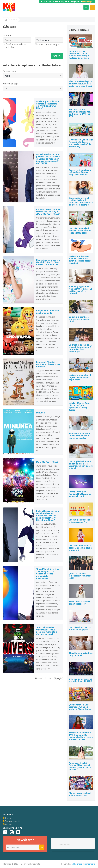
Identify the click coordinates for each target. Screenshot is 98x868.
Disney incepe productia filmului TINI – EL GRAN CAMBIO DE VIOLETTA (48, 262)
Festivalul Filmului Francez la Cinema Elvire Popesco (48, 364)
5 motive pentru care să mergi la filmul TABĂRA (81, 680)
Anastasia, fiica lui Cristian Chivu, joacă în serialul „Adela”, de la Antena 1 (80, 766)
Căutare (14, 20)
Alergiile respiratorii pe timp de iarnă (81, 654)
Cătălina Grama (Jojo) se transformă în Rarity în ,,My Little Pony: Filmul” (48, 212)
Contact (7, 824)
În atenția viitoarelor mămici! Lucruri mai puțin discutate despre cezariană (80, 260)
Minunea (40, 413)
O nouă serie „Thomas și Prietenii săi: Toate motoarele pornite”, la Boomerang (81, 143)
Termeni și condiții (12, 821)
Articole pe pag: (10, 84)
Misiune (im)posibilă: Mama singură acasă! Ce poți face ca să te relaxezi (80, 290)
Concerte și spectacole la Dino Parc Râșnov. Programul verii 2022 (80, 172)
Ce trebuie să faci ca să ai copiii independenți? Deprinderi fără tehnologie (80, 348)
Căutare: (7, 35)
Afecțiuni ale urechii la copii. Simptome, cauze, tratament (81, 548)
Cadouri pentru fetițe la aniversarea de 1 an (81, 521)
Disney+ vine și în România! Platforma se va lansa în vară (80, 494)
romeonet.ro (90, 864)
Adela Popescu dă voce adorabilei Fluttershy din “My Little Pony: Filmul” (48, 105)
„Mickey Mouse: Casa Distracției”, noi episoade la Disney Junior (79, 407)
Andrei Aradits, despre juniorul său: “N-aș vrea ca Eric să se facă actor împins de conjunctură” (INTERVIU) (48, 159)
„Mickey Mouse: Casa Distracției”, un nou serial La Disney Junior (80, 707)
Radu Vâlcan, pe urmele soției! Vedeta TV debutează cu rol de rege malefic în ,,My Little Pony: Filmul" (48, 516)
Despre (7, 818)
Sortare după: (10, 71)
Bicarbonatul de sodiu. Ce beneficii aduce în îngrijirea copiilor (80, 436)
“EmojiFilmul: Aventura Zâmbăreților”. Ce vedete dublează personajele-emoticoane (48, 574)
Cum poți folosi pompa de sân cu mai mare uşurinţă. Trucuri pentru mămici (81, 465)
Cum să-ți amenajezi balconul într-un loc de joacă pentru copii (80, 231)
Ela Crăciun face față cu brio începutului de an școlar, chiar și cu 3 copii (81, 84)
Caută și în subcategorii (47, 44)
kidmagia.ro (65, 845)
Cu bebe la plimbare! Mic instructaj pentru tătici (79, 319)
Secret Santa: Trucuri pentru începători (79, 603)
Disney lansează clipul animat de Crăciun (80, 794)
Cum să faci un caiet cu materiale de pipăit (80, 629)
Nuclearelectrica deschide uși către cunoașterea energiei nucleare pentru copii (79, 55)
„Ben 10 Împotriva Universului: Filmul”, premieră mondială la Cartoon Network (47, 631)
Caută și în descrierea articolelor (15, 46)
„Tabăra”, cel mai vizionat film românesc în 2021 (80, 576)
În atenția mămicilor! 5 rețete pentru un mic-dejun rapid (80, 377)
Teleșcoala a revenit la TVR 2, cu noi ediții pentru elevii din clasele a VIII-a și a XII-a (81, 736)
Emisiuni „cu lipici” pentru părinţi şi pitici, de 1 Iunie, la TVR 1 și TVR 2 (80, 113)
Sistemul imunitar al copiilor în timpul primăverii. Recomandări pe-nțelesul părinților (81, 201)
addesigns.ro (77, 864)
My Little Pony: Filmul (47, 462)
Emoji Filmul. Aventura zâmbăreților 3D (47, 312)
